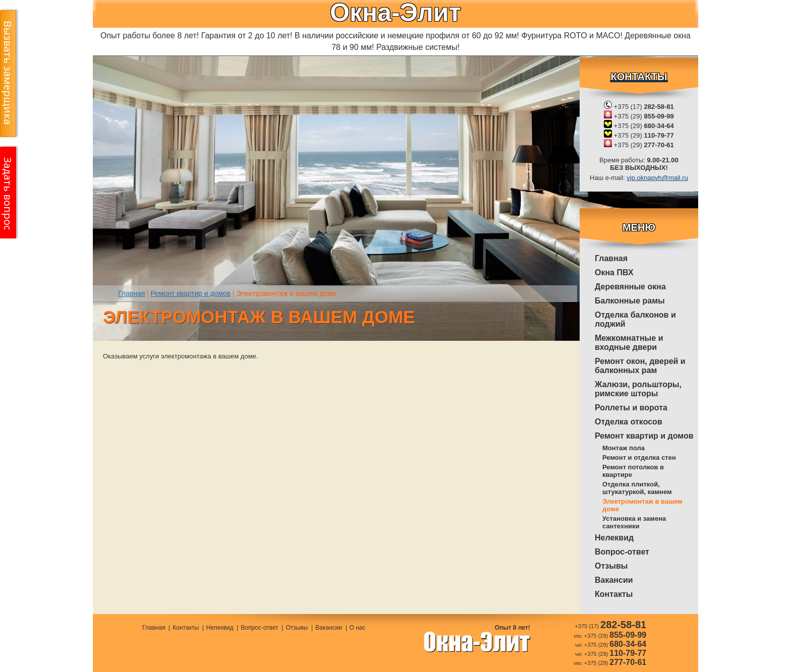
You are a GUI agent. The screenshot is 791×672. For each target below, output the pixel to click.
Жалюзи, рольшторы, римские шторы (638, 389)
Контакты (614, 594)
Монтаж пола (624, 448)
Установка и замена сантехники (634, 522)
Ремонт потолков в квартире (633, 471)
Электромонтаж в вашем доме (642, 505)
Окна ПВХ (614, 272)
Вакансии (614, 580)
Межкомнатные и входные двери (629, 343)
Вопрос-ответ (622, 552)
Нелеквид (614, 538)
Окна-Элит (395, 13)
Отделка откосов (629, 422)
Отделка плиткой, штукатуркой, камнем (637, 488)
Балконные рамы (630, 301)
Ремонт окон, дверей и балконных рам (640, 366)
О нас (358, 628)
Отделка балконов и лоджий (635, 319)
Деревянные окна (630, 287)
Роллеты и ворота (631, 408)
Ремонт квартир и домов (644, 436)
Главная (611, 258)
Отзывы (611, 566)
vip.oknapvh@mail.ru (657, 178)
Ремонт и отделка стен (639, 457)
